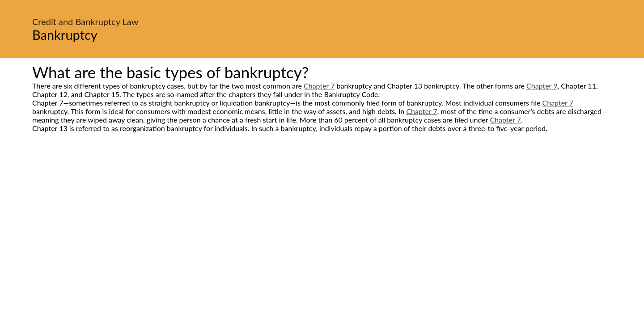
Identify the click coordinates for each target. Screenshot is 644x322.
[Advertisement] (322, 216)
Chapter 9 (542, 86)
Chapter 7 (319, 86)
